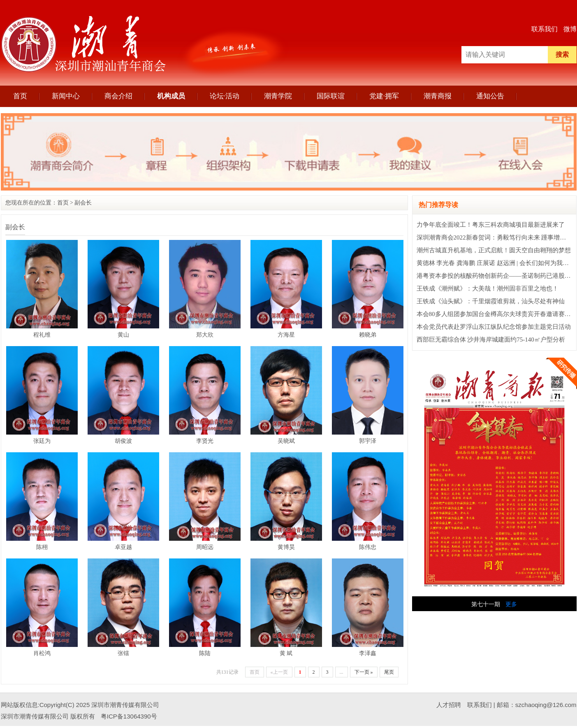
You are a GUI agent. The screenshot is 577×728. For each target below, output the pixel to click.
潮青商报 (438, 96)
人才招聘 (449, 705)
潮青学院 (278, 96)
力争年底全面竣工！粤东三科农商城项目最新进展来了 (491, 225)
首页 (20, 96)
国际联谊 (331, 96)
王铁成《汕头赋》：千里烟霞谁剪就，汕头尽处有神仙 (491, 301)
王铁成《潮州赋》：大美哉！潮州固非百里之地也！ (488, 288)
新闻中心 (66, 96)
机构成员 (171, 96)
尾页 (389, 672)
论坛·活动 (225, 96)
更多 (511, 604)
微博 (570, 29)
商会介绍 (118, 96)
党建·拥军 (384, 96)
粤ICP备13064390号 (129, 716)
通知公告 (490, 96)
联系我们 (545, 29)
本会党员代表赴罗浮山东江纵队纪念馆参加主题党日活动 (494, 327)
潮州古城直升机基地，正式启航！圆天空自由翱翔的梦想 (494, 250)
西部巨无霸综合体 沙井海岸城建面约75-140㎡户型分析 (491, 340)
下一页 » (364, 672)
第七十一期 (486, 604)
